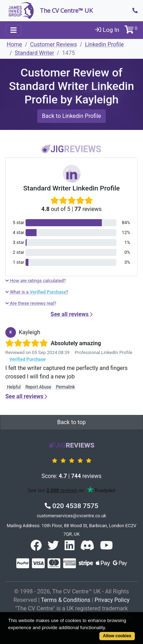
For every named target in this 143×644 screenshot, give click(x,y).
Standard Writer (35, 53)
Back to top (71, 422)
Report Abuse (38, 387)
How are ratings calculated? (36, 281)
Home (14, 44)
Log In (107, 30)
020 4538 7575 (71, 506)
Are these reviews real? (31, 303)
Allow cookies (117, 636)
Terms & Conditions (66, 600)
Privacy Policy (112, 600)
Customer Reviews (54, 44)
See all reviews (71, 314)
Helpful (14, 387)
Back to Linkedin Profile (71, 116)
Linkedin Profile (104, 44)
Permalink (66, 387)
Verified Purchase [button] (27, 359)
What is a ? (37, 292)
